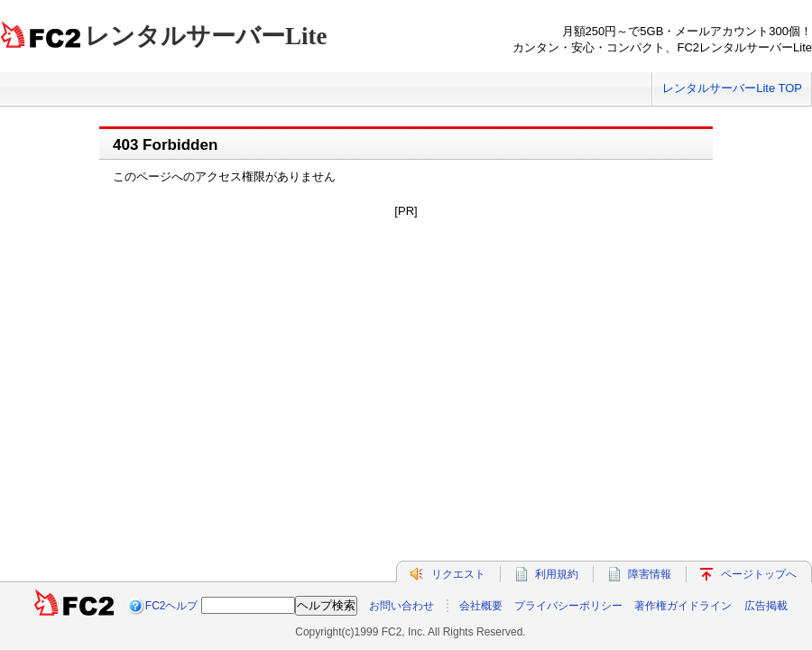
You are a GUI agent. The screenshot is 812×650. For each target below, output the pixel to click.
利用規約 (557, 574)
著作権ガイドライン (683, 606)
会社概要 (481, 606)
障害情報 (650, 574)
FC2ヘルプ (172, 606)
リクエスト (458, 574)
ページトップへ (759, 574)
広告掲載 (766, 606)
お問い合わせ (401, 606)
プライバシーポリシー (568, 606)
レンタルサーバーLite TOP (732, 88)
